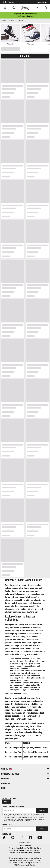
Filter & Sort (25, 56)
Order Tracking (9, 2)
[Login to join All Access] (25, 14)
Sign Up (7, 802)
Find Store (42, 829)
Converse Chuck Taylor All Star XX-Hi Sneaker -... (25, 848)
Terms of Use (34, 818)
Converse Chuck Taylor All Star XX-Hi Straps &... (25, 853)
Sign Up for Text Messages (13, 807)
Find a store (7, 825)
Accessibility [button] (42, 2)
